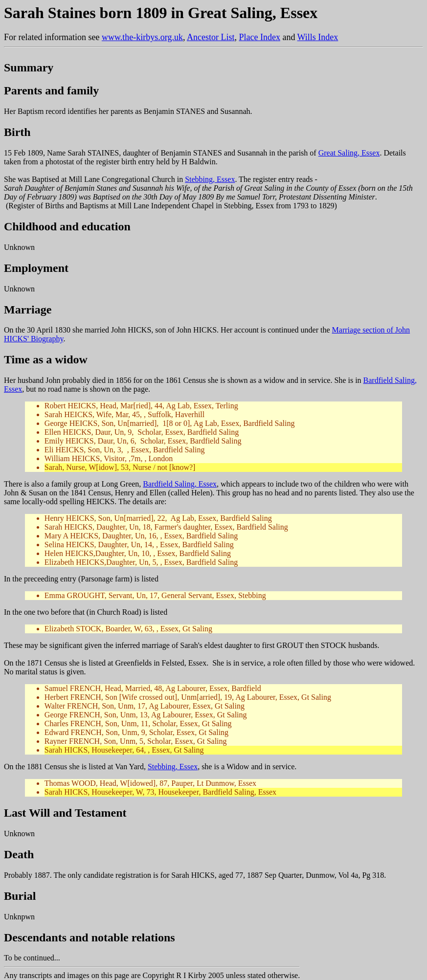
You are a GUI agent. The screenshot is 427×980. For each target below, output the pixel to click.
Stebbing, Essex (210, 179)
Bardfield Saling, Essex (180, 484)
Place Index (259, 37)
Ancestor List (211, 37)
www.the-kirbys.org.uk (142, 37)
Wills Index (318, 37)
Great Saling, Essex (349, 153)
